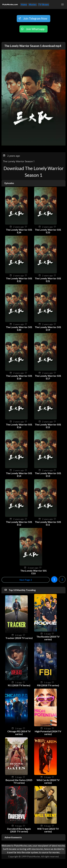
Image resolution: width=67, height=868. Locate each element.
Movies (33, 5)
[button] (62, 5)
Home (24, 5)
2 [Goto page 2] (62, 579)
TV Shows (44, 5)
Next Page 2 (26, 580)
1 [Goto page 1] (54, 579)
